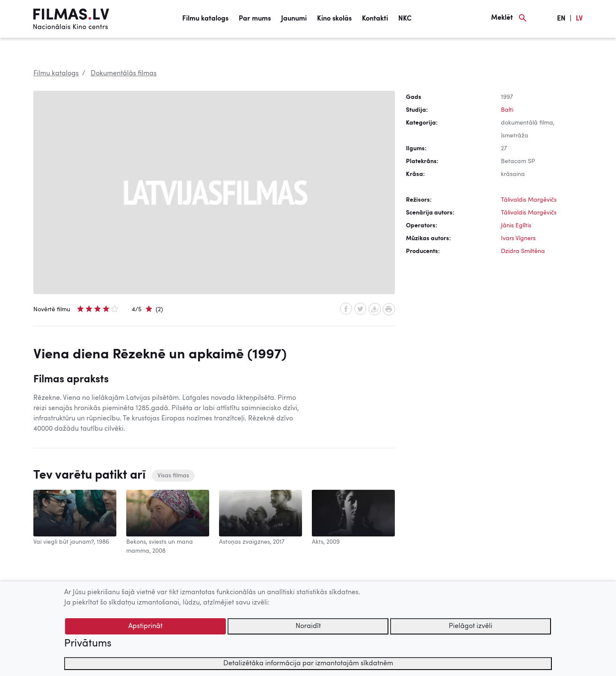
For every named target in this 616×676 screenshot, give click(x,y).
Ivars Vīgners (518, 238)
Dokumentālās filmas (124, 74)
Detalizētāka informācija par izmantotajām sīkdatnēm (308, 664)
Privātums (88, 644)
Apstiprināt (145, 626)
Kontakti (375, 19)
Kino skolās (334, 19)
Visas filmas (173, 476)
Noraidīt (308, 626)
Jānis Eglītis (516, 226)
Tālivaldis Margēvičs (529, 200)
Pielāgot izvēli (471, 626)
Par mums (255, 19)
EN (561, 19)
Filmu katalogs (205, 19)
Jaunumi (294, 19)
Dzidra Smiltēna (523, 251)
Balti (507, 110)
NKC (405, 19)
